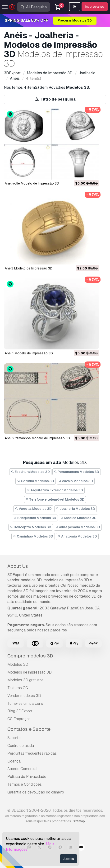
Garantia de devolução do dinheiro (36, 792)
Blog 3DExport (20, 711)
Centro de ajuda (21, 746)
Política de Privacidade (27, 777)
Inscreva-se (95, 7)
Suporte (14, 738)
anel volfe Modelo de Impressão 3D (32, 183)
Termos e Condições (25, 784)
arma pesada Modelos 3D (78, 527)
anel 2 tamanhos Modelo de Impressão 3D (37, 438)
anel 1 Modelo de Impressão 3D (29, 353)
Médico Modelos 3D (78, 518)
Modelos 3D (18, 664)
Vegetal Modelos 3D (33, 509)
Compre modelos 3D (30, 656)
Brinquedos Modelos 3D (35, 518)
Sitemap (79, 821)
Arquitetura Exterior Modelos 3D (55, 490)
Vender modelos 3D (24, 696)
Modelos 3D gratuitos (25, 680)
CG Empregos (19, 719)
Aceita (69, 859)
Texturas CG (18, 688)
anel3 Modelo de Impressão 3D (29, 268)
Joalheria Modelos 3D (76, 509)
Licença (14, 761)
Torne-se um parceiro (25, 703)
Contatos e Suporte (29, 729)
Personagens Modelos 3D (77, 472)
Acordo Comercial (22, 769)
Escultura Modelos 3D (30, 472)
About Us (18, 566)
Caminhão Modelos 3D (33, 536)
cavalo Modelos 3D (76, 481)
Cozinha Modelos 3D (36, 481)
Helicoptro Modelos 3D (31, 527)
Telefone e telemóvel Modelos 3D (55, 499)
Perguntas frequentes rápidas (32, 753)
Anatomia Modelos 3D (77, 536)
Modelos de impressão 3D (30, 672)
